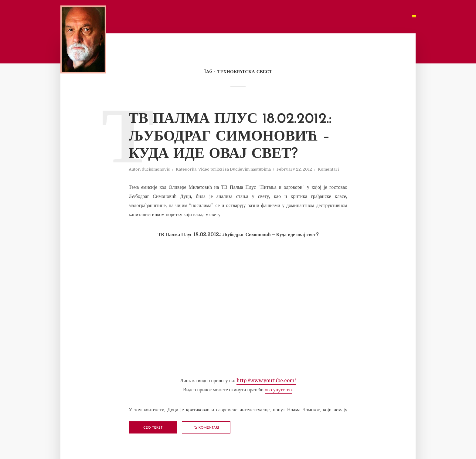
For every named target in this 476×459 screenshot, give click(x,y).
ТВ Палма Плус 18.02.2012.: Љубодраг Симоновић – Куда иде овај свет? (230, 137)
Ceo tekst (153, 428)
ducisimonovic (156, 169)
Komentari (328, 169)
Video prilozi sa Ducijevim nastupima (235, 169)
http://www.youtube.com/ (266, 381)
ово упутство (278, 390)
